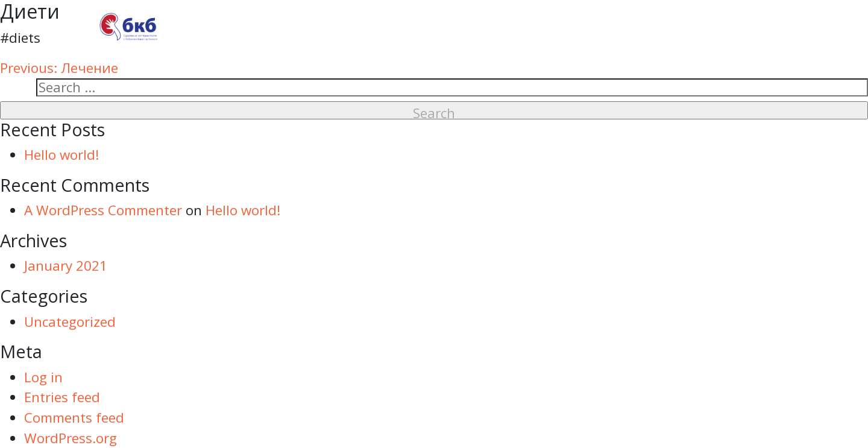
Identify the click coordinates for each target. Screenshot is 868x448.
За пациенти (534, 26)
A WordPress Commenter (103, 210)
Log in (43, 377)
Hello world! (62, 155)
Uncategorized (70, 322)
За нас (437, 26)
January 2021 (66, 266)
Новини (638, 26)
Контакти (729, 26)
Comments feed (74, 418)
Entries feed (62, 397)
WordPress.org (71, 438)
